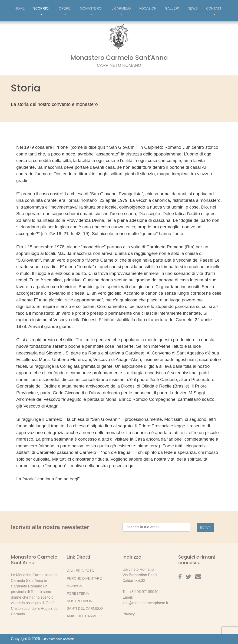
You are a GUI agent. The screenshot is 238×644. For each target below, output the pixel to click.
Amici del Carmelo (84, 616)
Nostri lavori (80, 601)
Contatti (214, 11)
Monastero (91, 11)
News (193, 8)
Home (20, 8)
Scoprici (41, 11)
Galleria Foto (80, 571)
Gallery (172, 8)
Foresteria (78, 593)
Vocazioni (148, 8)
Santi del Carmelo (85, 608)
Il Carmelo (121, 11)
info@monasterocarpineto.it (145, 603)
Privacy (129, 614)
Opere (65, 11)
